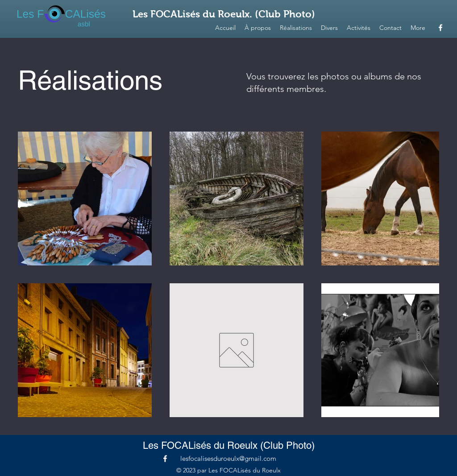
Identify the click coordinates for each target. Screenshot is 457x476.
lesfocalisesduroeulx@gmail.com (228, 458)
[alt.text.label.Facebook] (440, 28)
